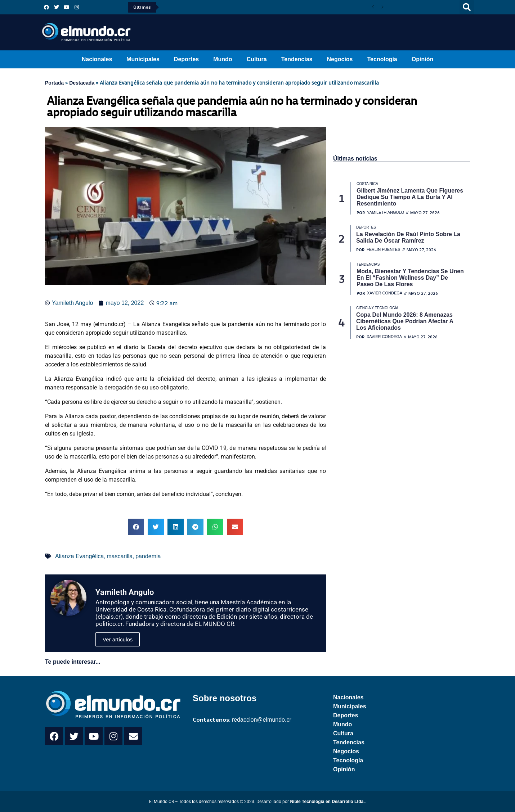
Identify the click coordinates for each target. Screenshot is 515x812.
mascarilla (120, 556)
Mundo (223, 59)
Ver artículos (118, 639)
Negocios (340, 59)
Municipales (143, 59)
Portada (54, 83)
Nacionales (97, 59)
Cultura (257, 59)
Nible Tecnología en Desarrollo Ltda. (327, 802)
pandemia (148, 556)
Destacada (82, 83)
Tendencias (297, 59)
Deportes (186, 59)
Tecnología (382, 59)
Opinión (422, 59)
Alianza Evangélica (79, 556)
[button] (467, 7)
